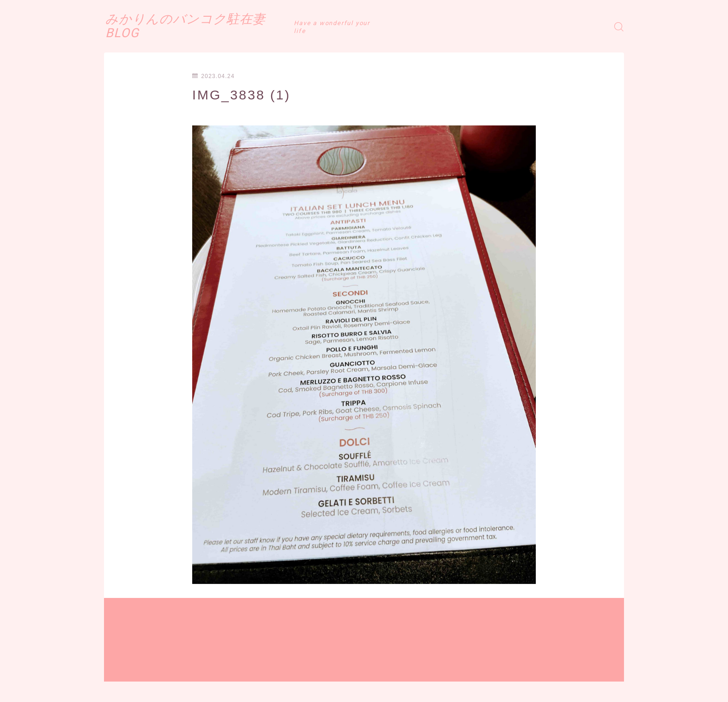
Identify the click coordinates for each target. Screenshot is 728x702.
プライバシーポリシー (182, 688)
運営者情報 (119, 688)
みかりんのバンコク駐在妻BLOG (215, 26)
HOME (114, 660)
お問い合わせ (249, 688)
